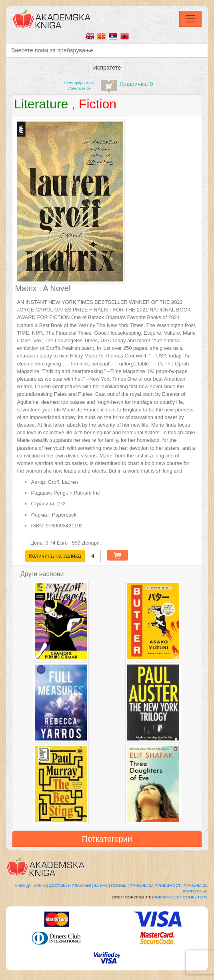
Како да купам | (31, 885)
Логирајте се (80, 88)
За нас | (102, 885)
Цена (37, 543)
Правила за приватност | (156, 885)
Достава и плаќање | (71, 885)
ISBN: (37, 526)
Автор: (39, 482)
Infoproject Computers (181, 897)
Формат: (41, 515)
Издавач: (41, 493)
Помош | (120, 885)
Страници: (43, 504)
